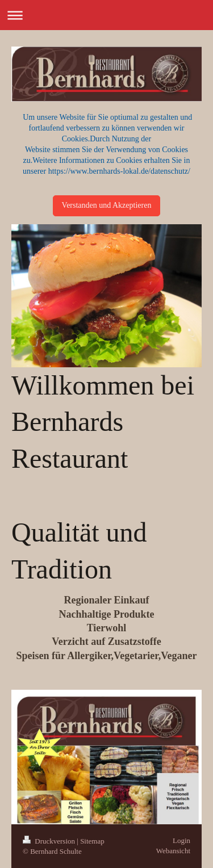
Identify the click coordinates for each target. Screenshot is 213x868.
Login (181, 840)
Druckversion (50, 841)
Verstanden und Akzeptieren (107, 205)
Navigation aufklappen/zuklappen (106, 15)
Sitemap (92, 841)
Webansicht (173, 851)
